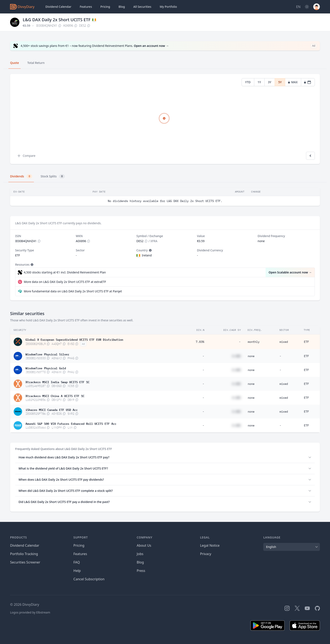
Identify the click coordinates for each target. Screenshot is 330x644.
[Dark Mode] (307, 7)
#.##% (236, 356)
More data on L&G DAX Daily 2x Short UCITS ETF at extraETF (65, 282)
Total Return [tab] (36, 63)
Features (86, 7)
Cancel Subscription (89, 579)
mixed (284, 342)
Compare (26, 156)
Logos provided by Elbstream (30, 612)
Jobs (140, 554)
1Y (259, 82)
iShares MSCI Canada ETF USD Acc (52, 409)
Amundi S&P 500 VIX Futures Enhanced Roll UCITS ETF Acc (71, 423)
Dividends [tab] (21, 176)
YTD (248, 82)
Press (141, 571)
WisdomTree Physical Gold (46, 368)
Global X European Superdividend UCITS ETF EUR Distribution (74, 339)
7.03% (200, 342)
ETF (306, 342)
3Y (270, 82)
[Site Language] (298, 7)
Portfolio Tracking (24, 554)
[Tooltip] (150, 250)
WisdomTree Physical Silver (47, 354)
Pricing (105, 7)
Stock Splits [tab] (53, 176)
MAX (293, 82)
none (251, 356)
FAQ (77, 562)
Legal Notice (210, 545)
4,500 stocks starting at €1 (65, 272)
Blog (140, 562)
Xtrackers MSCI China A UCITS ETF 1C (55, 396)
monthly (254, 342)
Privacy (206, 554)
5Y (280, 82)
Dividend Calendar (58, 7)
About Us (144, 545)
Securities (142, 7)
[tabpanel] (165, 119)
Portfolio (168, 7)
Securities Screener (25, 562)
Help (77, 571)
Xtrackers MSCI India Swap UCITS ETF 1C (57, 382)
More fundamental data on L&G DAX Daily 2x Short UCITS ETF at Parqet (73, 291)
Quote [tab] (15, 63)
